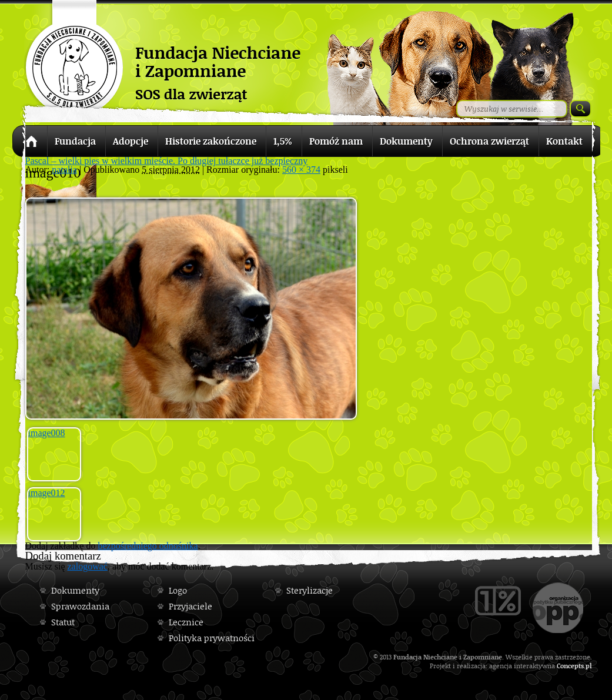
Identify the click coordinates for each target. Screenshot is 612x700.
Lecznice (186, 622)
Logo (178, 590)
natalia (64, 170)
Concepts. (571, 666)
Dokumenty (75, 590)
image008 (47, 433)
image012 (47, 493)
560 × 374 (301, 170)
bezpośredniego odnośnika (148, 546)
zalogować (88, 566)
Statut (63, 622)
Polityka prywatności (212, 638)
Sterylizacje (310, 590)
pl (589, 666)
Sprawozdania (80, 606)
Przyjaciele (190, 606)
